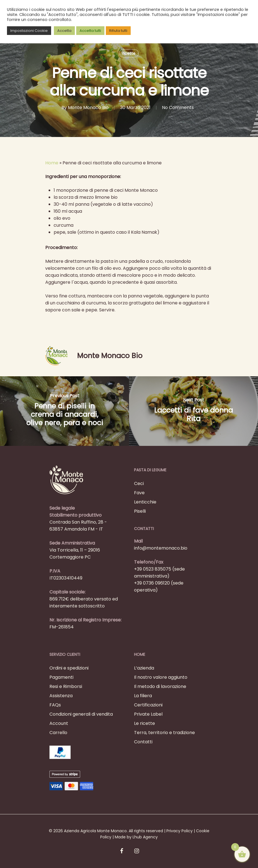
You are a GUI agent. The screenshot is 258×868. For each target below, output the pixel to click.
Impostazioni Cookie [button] (29, 31)
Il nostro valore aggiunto (161, 677)
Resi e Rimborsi (66, 686)
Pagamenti (61, 677)
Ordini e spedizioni (69, 668)
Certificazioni (148, 705)
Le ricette (144, 723)
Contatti (143, 742)
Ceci (139, 483)
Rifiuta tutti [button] (118, 31)
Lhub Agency (145, 837)
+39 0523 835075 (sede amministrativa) (159, 573)
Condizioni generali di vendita (81, 714)
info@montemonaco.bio (161, 548)
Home (52, 163)
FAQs (55, 705)
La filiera (143, 696)
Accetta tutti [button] (90, 31)
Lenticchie (145, 502)
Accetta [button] (64, 31)
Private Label (148, 714)
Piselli (140, 511)
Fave (139, 493)
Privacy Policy (180, 831)
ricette (129, 53)
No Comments (178, 107)
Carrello (58, 733)
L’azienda (144, 668)
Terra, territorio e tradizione (164, 733)
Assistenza (61, 696)
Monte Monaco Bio (88, 107)
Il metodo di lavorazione (160, 686)
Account (59, 723)
